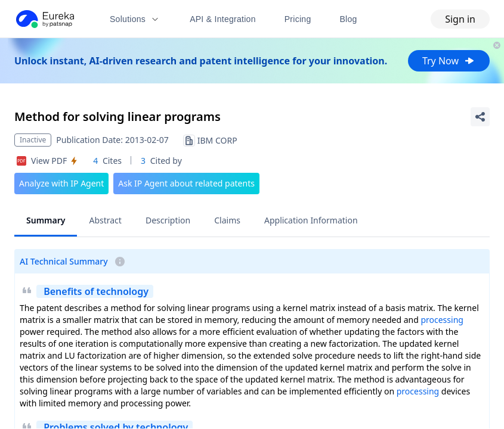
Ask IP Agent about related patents (186, 183)
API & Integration (223, 19)
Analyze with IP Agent (61, 183)
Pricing (298, 19)
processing (442, 320)
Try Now (449, 61)
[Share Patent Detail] (480, 117)
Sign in (460, 19)
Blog (349, 19)
